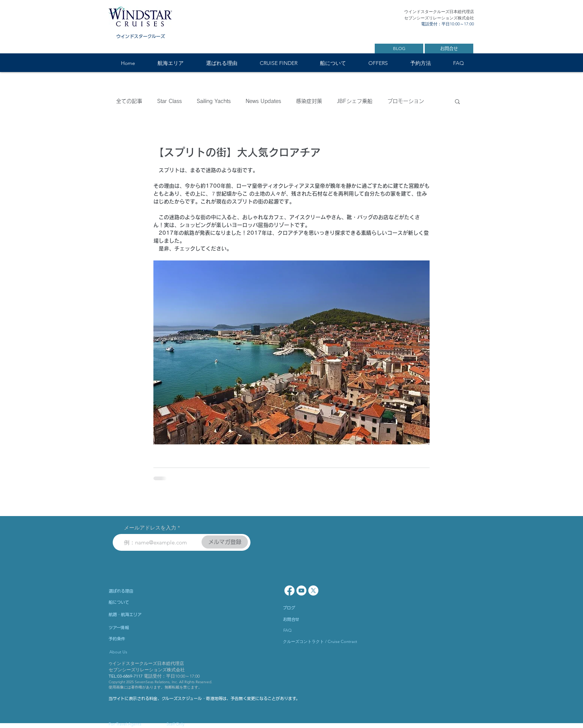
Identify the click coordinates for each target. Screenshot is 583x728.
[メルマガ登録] (225, 542)
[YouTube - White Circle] (301, 590)
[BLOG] (399, 49)
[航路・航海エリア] (146, 615)
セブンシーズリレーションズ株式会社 (147, 670)
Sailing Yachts (214, 101)
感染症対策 (309, 101)
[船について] (146, 602)
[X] (313, 590)
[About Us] (142, 652)
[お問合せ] (449, 49)
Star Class (169, 101)
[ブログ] (313, 608)
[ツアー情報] (138, 628)
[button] (170, 63)
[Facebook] (289, 590)
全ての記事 (129, 101)
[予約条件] (138, 639)
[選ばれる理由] (141, 591)
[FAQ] (305, 631)
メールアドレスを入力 (150, 528)
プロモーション (406, 101)
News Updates (263, 101)
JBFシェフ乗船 (355, 101)
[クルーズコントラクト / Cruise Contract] (320, 642)
